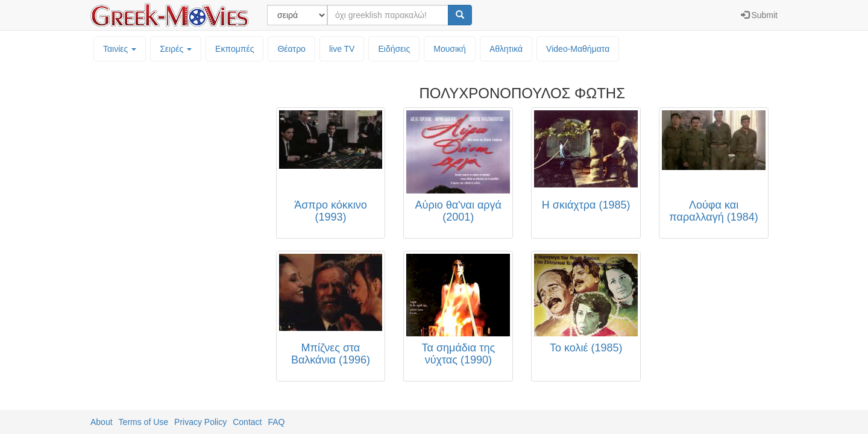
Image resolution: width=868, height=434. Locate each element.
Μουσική (450, 49)
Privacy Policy (200, 422)
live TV (342, 49)
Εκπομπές (234, 49)
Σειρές (176, 49)
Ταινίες (120, 49)
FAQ (276, 422)
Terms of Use (143, 422)
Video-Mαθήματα (578, 49)
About (102, 422)
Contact (247, 422)
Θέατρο (291, 49)
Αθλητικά (506, 49)
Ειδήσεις (394, 49)
